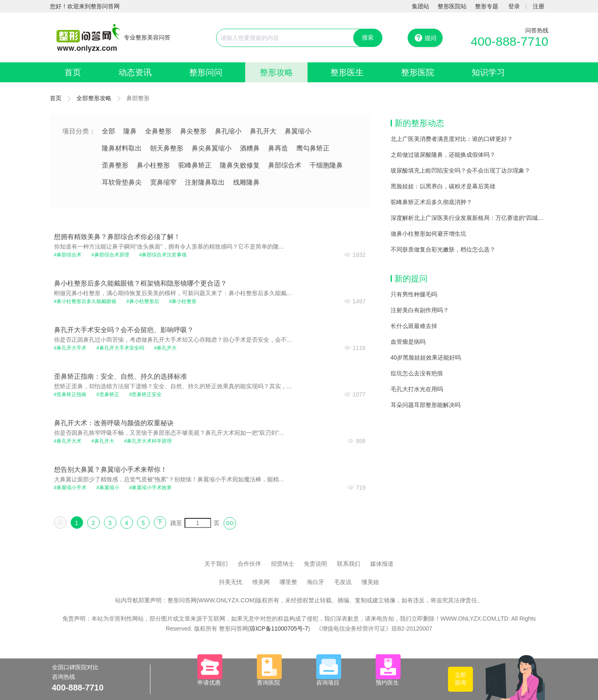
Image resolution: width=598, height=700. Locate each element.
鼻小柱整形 (153, 165)
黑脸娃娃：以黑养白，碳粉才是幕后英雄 (443, 186)
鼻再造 (278, 148)
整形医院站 (452, 6)
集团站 (421, 6)
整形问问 (206, 72)
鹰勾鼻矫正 (313, 148)
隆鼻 (130, 131)
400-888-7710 (510, 41)
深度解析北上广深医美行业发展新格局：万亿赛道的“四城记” (468, 218)
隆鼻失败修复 (240, 165)
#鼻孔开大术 (68, 441)
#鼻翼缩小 (108, 488)
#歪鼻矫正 (108, 394)
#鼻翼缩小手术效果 (151, 488)
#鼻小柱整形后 (143, 301)
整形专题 (487, 6)
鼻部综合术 (285, 165)
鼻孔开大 (263, 131)
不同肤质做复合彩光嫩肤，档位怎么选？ (443, 249)
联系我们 (349, 564)
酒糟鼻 (250, 148)
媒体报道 (382, 564)
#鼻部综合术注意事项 (163, 255)
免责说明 (315, 564)
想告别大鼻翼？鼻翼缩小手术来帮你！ (111, 470)
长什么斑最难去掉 (414, 326)
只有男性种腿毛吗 (414, 294)
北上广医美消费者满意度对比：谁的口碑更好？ (452, 139)
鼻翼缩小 (298, 131)
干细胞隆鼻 (326, 165)
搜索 (368, 37)
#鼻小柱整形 (183, 301)
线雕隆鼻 (246, 182)
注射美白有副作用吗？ (420, 310)
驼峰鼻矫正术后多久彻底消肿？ (431, 202)
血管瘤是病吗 (408, 342)
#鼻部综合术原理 (110, 255)
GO (230, 523)
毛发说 (343, 582)
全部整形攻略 (94, 98)
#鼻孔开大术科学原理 (148, 441)
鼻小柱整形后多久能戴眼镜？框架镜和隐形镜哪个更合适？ (140, 283)
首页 (73, 72)
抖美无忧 (231, 582)
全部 (108, 131)
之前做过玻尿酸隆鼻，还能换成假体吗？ (443, 155)
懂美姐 (370, 582)
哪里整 (288, 582)
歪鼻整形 (115, 165)
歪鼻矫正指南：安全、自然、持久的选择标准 (121, 376)
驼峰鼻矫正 (195, 165)
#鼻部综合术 (68, 255)
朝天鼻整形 (167, 148)
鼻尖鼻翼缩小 (212, 148)
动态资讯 (135, 72)
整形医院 (418, 72)
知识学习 (488, 72)
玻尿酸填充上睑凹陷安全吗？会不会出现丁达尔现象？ (460, 170)
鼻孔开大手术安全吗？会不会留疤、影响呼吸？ (124, 330)
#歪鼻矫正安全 (146, 394)
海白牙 (315, 582)
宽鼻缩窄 (163, 182)
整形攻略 (276, 72)
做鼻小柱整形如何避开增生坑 (428, 234)
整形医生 (347, 72)
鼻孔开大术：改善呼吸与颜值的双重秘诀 (114, 423)
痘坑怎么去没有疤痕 (417, 373)
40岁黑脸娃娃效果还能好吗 (426, 357)
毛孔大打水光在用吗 (417, 389)
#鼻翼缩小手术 (70, 488)
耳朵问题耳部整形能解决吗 (426, 405)
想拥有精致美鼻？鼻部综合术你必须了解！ (117, 237)
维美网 (261, 582)
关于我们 (216, 564)
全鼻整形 (158, 131)
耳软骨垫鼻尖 (122, 182)
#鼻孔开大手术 (70, 348)
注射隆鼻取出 (205, 182)
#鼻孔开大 (166, 348)
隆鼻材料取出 (122, 148)
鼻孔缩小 (228, 131)
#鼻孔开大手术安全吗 (120, 348)
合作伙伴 (249, 564)
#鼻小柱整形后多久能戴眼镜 (85, 301)
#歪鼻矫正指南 (70, 394)
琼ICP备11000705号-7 (279, 629)
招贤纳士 (283, 564)
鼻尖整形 (193, 131)
